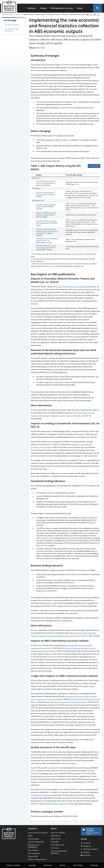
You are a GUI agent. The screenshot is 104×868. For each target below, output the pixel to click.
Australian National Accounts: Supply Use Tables (46, 214)
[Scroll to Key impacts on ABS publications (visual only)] (77, 274)
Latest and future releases (38, 833)
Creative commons (13, 865)
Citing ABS (55, 842)
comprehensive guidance (40, 795)
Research (18, 14)
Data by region (33, 839)
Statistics (32, 8)
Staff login (94, 865)
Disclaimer (48, 865)
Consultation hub (58, 845)
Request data (33, 856)
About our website (58, 833)
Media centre (56, 839)
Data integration (34, 853)
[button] (97, 8)
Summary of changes (12, 25)
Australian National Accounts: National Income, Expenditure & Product (47, 231)
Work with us (56, 836)
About (80, 8)
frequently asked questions (56, 804)
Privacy (62, 865)
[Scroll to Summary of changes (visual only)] (62, 56)
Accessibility (78, 865)
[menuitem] (32, 8)
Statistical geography (36, 842)
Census (43, 8)
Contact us (55, 848)
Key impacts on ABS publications (11, 30)
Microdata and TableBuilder (33, 846)
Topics (30, 836)
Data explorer (33, 850)
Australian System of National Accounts (85, 699)
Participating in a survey (62, 8)
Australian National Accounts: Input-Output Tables (46, 247)
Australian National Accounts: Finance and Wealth (46, 182)
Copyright (32, 865)
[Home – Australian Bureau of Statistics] (9, 833)
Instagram (87, 846)
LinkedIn (86, 852)
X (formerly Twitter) (90, 849)
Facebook (87, 843)
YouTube (87, 855)
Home (4, 14)
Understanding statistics (37, 859)
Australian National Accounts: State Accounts (64, 702)
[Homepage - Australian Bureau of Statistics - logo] (9, 6)
